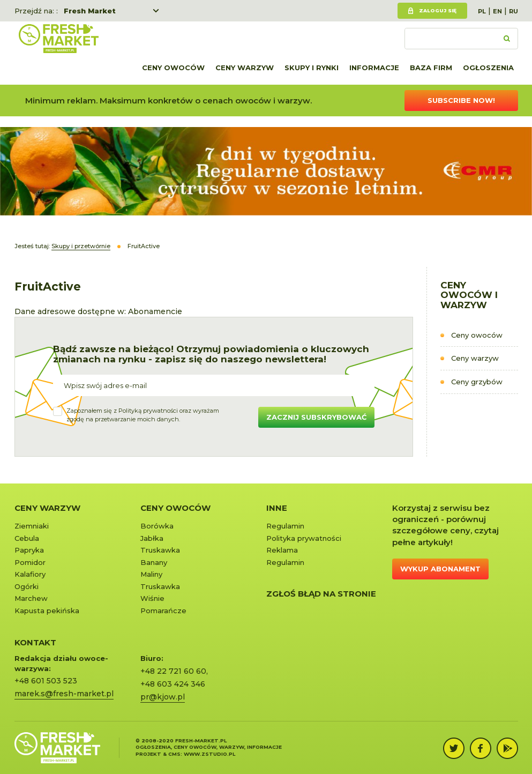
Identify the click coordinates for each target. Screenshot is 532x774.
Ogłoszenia (488, 68)
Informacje (374, 68)
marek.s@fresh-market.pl (64, 694)
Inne (277, 508)
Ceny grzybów (477, 382)
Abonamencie (155, 311)
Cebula (27, 538)
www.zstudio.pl (209, 754)
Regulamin (285, 526)
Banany (154, 562)
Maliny (151, 574)
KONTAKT (35, 642)
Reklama (282, 550)
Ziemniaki (32, 526)
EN (497, 11)
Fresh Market (90, 11)
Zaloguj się (438, 10)
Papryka (29, 550)
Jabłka (152, 538)
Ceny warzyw (245, 68)
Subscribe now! (461, 100)
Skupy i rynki (312, 68)
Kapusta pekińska (47, 611)
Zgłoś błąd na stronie (321, 594)
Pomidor (30, 562)
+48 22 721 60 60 (173, 671)
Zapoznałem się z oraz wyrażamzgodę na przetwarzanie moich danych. (143, 415)
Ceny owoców (173, 68)
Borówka (157, 526)
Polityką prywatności (148, 411)
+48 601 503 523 (46, 681)
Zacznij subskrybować (316, 417)
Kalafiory (30, 574)
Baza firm (431, 68)
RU (514, 11)
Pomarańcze (163, 611)
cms (174, 754)
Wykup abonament (440, 569)
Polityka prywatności (304, 538)
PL (482, 11)
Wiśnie (152, 598)
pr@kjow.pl (163, 697)
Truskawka (160, 550)
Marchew (31, 598)
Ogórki (27, 586)
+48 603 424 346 (173, 684)
